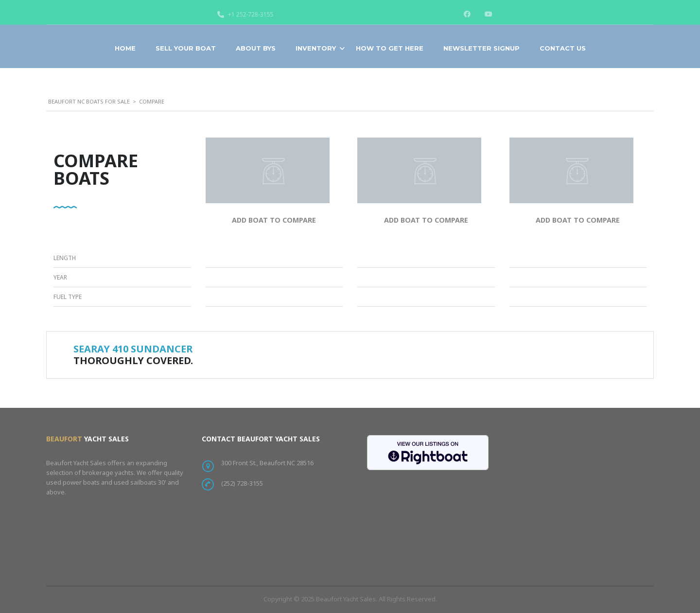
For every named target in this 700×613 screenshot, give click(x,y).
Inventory (316, 48)
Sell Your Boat (186, 48)
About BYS (256, 48)
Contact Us (563, 48)
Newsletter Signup (481, 48)
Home (125, 48)
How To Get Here (390, 48)
